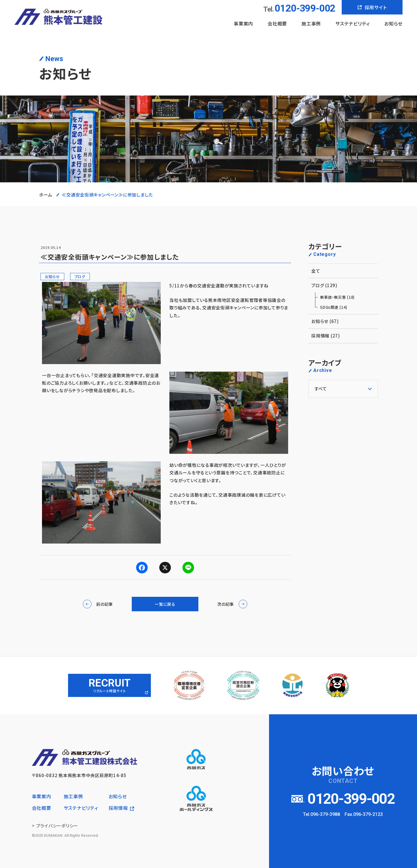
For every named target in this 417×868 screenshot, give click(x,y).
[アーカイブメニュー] (343, 389)
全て (342, 271)
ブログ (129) (342, 285)
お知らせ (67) (342, 321)
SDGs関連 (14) (334, 307)
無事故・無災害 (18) (337, 297)
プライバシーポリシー (57, 826)
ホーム (46, 195)
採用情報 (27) (342, 336)
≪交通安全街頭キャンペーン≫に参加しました (107, 195)
